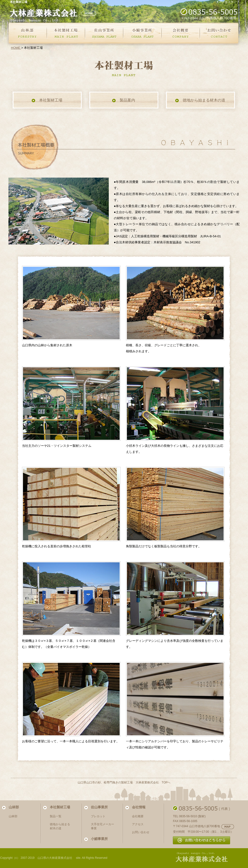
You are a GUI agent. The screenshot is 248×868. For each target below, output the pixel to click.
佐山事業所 (99, 807)
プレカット (98, 816)
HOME (16, 48)
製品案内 (124, 100)
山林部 (14, 807)
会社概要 (138, 816)
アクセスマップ (229, 2)
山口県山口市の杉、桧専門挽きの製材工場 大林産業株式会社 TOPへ (124, 782)
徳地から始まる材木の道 (200, 100)
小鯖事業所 (99, 839)
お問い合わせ (141, 832)
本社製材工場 (47, 100)
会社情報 (139, 807)
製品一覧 (56, 816)
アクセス (138, 824)
